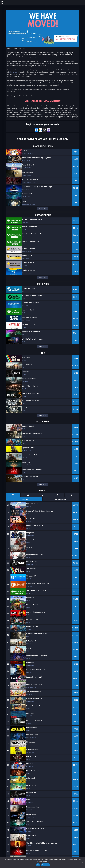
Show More (42, 209)
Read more (45, 865)
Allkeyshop (13, 72)
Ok (38, 865)
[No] (82, 863)
